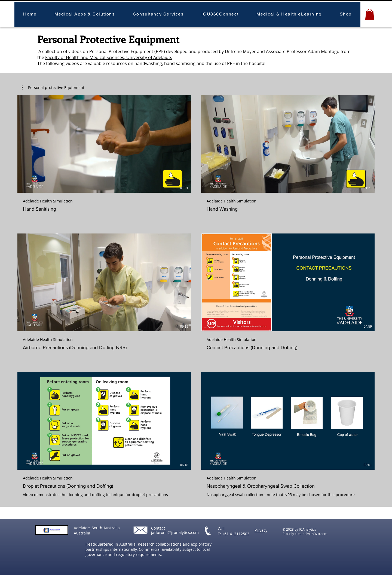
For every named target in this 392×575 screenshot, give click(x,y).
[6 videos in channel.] (196, 296)
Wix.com (321, 534)
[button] (85, 14)
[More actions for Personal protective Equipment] (53, 88)
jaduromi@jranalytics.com (175, 532)
